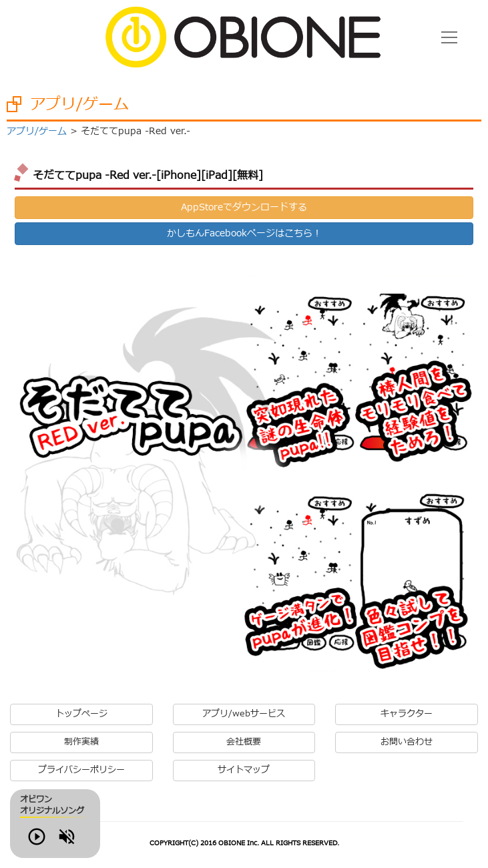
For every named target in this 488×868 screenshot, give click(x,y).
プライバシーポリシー (81, 770)
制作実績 (81, 742)
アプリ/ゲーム (37, 131)
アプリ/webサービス (244, 714)
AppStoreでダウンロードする (244, 207)
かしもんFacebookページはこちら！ (244, 233)
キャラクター (407, 714)
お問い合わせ (407, 742)
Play (56, 844)
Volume (94, 844)
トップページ (81, 714)
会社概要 (244, 742)
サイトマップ (244, 770)
